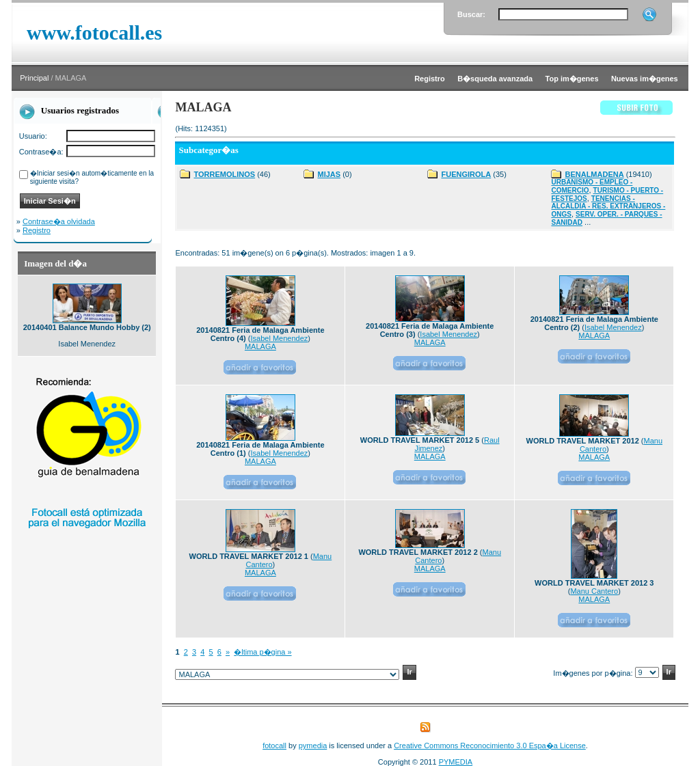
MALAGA (260, 346)
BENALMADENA (594, 174)
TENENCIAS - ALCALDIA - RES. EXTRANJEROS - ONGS (608, 206)
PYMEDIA (456, 762)
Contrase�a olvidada (59, 221)
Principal (34, 78)
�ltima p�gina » (262, 652)
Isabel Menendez (280, 338)
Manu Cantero (594, 591)
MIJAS (329, 174)
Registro (37, 230)
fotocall (274, 746)
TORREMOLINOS (224, 174)
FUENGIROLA (466, 174)
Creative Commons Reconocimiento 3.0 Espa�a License (490, 746)
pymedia (313, 746)
